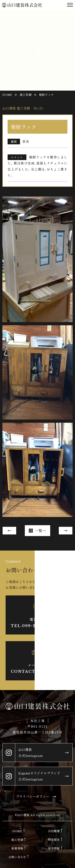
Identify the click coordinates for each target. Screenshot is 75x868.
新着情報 (17, 848)
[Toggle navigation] (70, 5)
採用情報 (54, 848)
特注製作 (54, 840)
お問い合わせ (17, 857)
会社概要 (54, 831)
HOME (7, 95)
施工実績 (26, 95)
